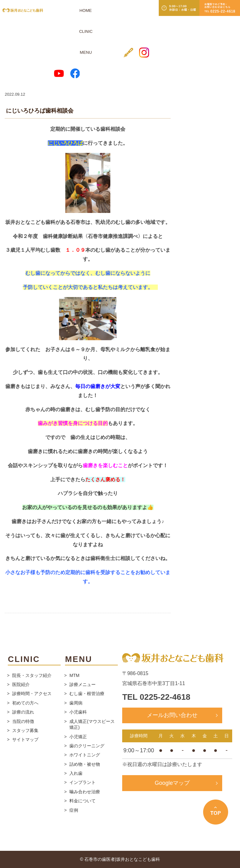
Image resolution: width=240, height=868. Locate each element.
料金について (82, 801)
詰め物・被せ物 (85, 764)
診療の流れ (23, 712)
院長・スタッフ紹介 (32, 675)
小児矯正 (78, 737)
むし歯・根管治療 (87, 694)
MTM (74, 675)
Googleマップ (172, 783)
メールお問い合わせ (172, 715)
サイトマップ (25, 739)
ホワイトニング (85, 755)
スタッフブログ (37, 69)
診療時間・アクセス (32, 694)
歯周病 (76, 703)
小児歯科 (78, 712)
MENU (87, 10)
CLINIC (72, 10)
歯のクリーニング (87, 746)
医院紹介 (21, 684)
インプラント (82, 782)
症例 (74, 810)
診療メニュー (82, 684)
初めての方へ (25, 703)
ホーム (11, 69)
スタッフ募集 (25, 730)
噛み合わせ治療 (85, 792)
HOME (58, 10)
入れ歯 (76, 773)
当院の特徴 (23, 721)
